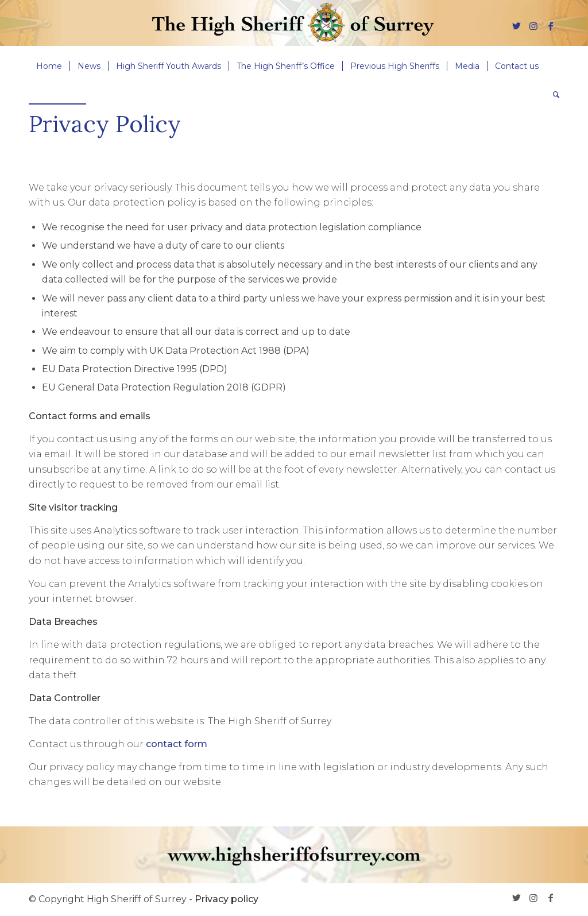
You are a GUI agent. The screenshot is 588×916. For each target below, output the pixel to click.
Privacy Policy (105, 124)
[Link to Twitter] (516, 26)
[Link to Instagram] (533, 26)
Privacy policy (227, 899)
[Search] (552, 95)
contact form (177, 744)
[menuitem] (49, 66)
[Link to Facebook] (551, 26)
